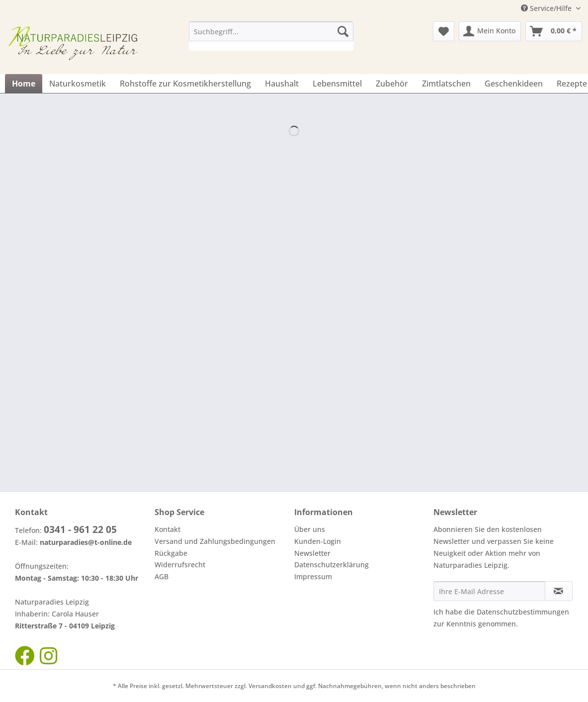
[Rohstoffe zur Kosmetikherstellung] (185, 84)
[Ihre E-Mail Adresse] (489, 591)
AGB (162, 576)
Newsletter (312, 553)
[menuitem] (271, 36)
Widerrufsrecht (180, 565)
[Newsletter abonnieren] (559, 591)
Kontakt (168, 529)
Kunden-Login (318, 541)
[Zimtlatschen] (446, 84)
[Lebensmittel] (337, 84)
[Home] (24, 84)
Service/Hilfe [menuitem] (547, 8)
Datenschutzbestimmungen (523, 612)
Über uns (310, 529)
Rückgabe (171, 553)
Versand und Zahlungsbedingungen (215, 541)
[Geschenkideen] (514, 84)
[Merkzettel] (444, 31)
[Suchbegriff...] (271, 31)
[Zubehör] (392, 84)
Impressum (313, 576)
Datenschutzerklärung (332, 565)
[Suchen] (343, 31)
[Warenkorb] (554, 31)
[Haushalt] (282, 84)
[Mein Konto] (490, 31)
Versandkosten (270, 686)
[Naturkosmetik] (78, 84)
